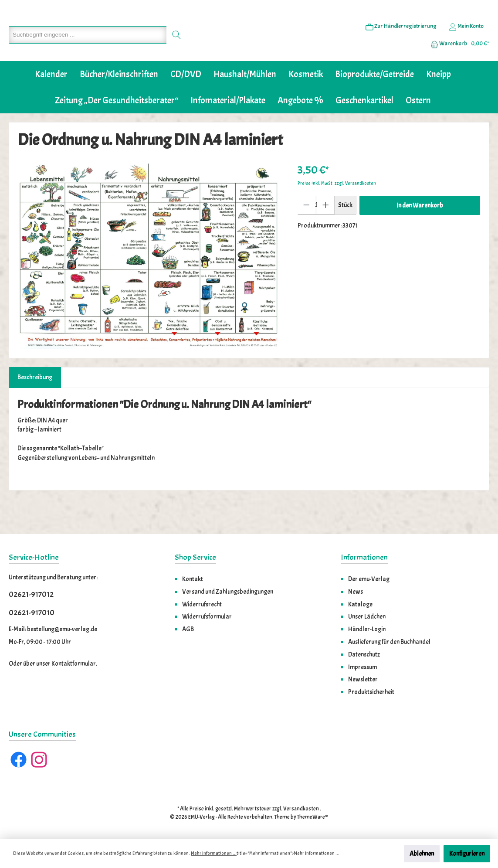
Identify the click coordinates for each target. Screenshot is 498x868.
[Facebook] (19, 760)
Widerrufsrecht (202, 604)
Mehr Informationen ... (214, 853)
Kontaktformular (74, 664)
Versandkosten (301, 809)
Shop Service (195, 558)
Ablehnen (422, 854)
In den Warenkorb (420, 232)
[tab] (35, 404)
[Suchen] (174, 48)
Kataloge (360, 604)
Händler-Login (367, 630)
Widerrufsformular (207, 617)
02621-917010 (32, 613)
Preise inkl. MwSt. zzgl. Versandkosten (337, 210)
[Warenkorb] (457, 57)
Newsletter (363, 680)
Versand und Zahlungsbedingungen (228, 592)
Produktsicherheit (371, 692)
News (356, 592)
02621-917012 (31, 595)
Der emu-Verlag (369, 579)
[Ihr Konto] (466, 40)
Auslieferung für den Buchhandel (389, 642)
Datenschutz (364, 654)
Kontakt (193, 579)
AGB (188, 630)
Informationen (364, 558)
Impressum (362, 667)
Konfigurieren (467, 854)
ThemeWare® (313, 817)
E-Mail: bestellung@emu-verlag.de (53, 630)
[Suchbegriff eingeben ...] (86, 48)
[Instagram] (39, 760)
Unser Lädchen (367, 617)
